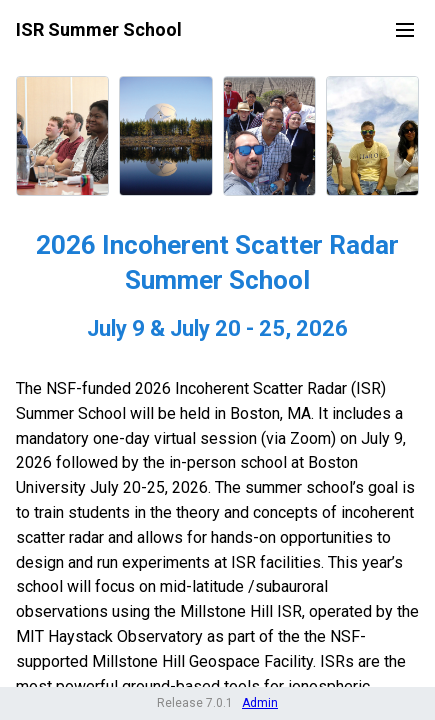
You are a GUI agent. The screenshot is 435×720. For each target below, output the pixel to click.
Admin (260, 703)
